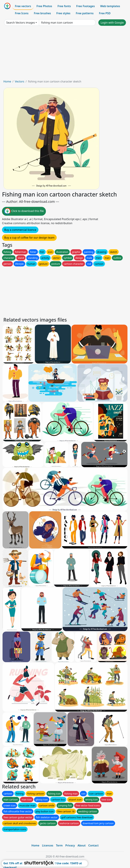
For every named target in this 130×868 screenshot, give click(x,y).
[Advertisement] (65, 54)
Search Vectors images (21, 23)
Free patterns (85, 13)
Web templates (110, 6)
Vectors (19, 81)
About (82, 845)
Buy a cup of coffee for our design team (29, 238)
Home (7, 81)
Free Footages (85, 6)
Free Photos (44, 6)
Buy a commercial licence (20, 230)
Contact (94, 845)
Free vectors (23, 6)
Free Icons (22, 13)
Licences (48, 845)
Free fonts (64, 6)
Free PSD (105, 13)
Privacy (70, 845)
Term (59, 845)
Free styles (63, 13)
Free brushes (42, 13)
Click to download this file (24, 211)
